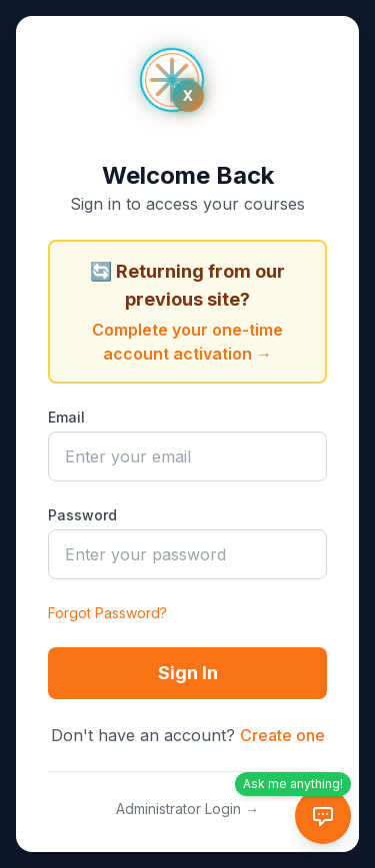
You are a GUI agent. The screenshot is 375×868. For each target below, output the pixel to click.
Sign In (188, 673)
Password (82, 515)
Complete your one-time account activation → (187, 342)
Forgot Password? (107, 613)
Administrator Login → (187, 809)
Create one (282, 735)
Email (66, 417)
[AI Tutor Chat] (323, 816)
